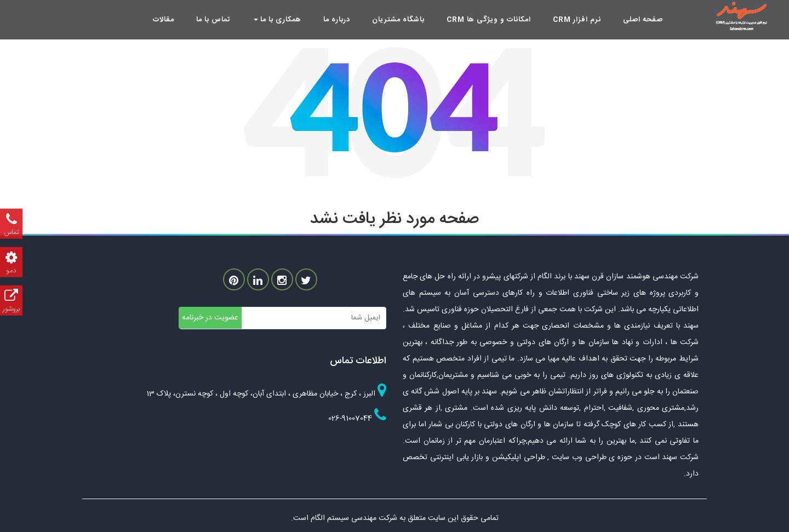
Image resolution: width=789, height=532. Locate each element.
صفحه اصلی (643, 20)
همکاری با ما (278, 20)
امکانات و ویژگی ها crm (489, 20)
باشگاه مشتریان (398, 20)
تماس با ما (213, 20)
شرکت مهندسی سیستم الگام (355, 518)
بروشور (11, 301)
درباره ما (337, 20)
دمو (11, 262)
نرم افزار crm (577, 20)
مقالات (164, 20)
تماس (11, 224)
